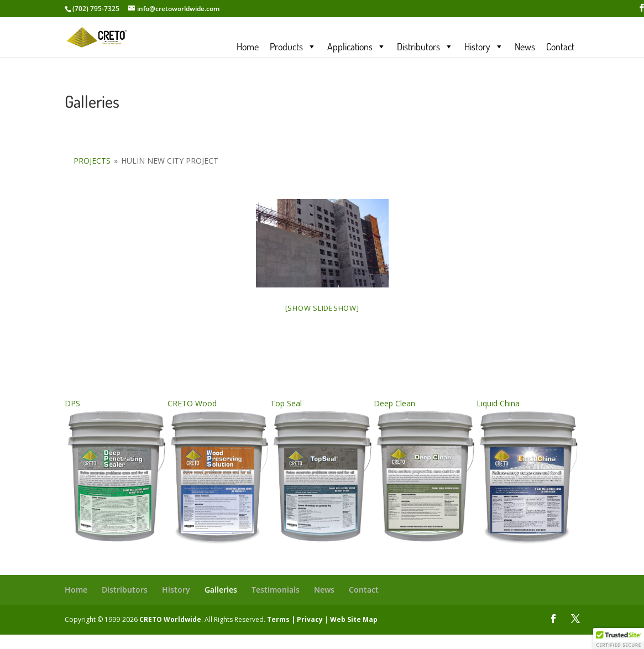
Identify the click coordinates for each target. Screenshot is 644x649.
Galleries (221, 590)
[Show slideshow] (322, 308)
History (484, 46)
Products (293, 46)
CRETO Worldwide (170, 619)
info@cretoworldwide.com (178, 9)
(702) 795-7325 (96, 9)
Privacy (310, 619)
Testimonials (276, 590)
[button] (619, 638)
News (525, 46)
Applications (357, 46)
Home (248, 46)
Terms (278, 619)
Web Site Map (354, 619)
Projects (92, 161)
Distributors (425, 46)
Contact (560, 46)
